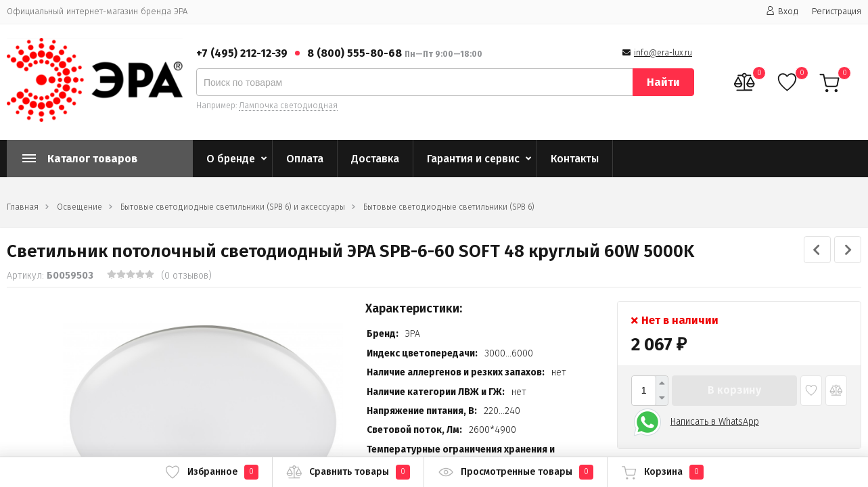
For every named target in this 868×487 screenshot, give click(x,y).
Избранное (211, 472)
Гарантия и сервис (473, 159)
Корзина (662, 472)
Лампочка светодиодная (288, 106)
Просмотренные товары (516, 472)
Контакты (575, 159)
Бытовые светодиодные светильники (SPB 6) (449, 207)
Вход (782, 11)
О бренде (231, 159)
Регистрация (837, 11)
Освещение (79, 207)
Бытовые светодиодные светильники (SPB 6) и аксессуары (233, 207)
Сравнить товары (348, 472)
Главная (23, 207)
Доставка (375, 159)
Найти (663, 82)
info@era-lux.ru (663, 53)
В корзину (734, 390)
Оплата (305, 159)
